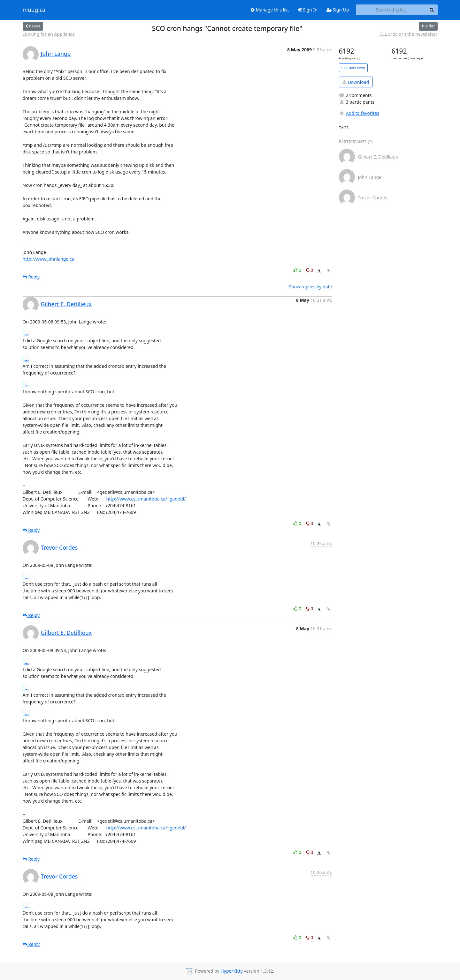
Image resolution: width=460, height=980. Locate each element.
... (27, 333)
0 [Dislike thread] (310, 270)
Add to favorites (359, 113)
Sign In (308, 10)
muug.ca (34, 10)
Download (356, 82)
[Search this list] (391, 10)
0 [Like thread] (298, 270)
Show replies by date (310, 287)
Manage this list (270, 10)
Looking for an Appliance (49, 34)
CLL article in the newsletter (409, 34)
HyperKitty (231, 971)
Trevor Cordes (59, 547)
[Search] (432, 10)
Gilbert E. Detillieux (66, 304)
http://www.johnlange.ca (49, 259)
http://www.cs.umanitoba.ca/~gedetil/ (146, 499)
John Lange (56, 54)
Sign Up (338, 10)
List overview (353, 68)
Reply (31, 277)
